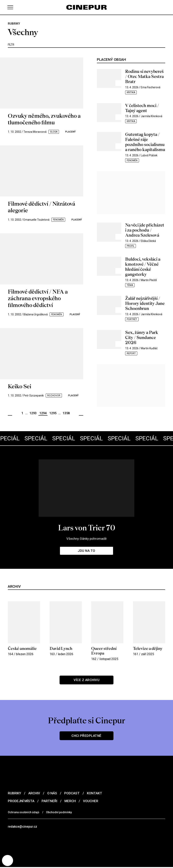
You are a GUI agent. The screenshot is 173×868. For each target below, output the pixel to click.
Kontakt (95, 793)
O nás (52, 793)
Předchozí (10, 413)
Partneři (49, 801)
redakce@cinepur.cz (23, 827)
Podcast (72, 793)
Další (81, 413)
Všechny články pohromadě (86, 538)
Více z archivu (87, 680)
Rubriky (14, 793)
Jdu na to (86, 551)
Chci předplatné (87, 736)
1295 (53, 413)
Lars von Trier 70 (87, 527)
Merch (70, 801)
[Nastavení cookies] (8, 860)
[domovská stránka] (86, 7)
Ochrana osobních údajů (24, 812)
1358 (66, 413)
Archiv (34, 793)
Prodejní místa (21, 801)
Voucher (91, 801)
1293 (33, 413)
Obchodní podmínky (59, 812)
